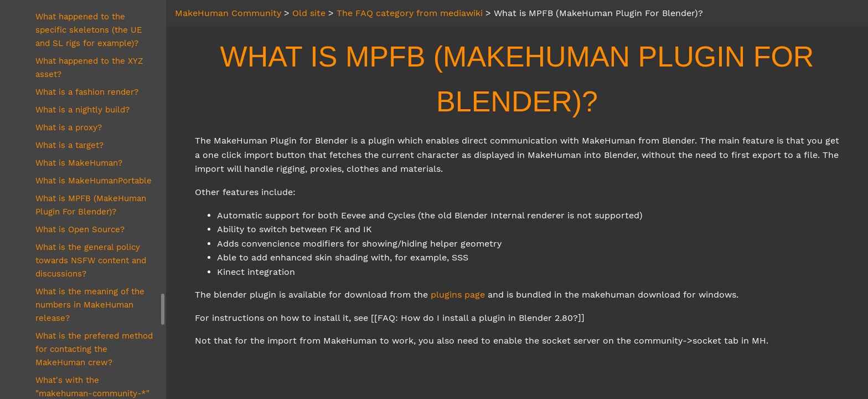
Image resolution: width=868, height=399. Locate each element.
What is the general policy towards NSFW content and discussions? (91, 260)
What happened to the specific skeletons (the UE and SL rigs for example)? (89, 30)
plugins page (458, 295)
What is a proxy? (69, 127)
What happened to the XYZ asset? (89, 68)
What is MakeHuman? (79, 163)
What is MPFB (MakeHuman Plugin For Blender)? (91, 205)
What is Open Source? (80, 229)
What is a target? (69, 145)
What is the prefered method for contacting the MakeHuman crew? (94, 349)
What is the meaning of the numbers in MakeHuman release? (90, 305)
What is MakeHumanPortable (94, 181)
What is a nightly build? (82, 110)
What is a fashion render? (87, 92)
